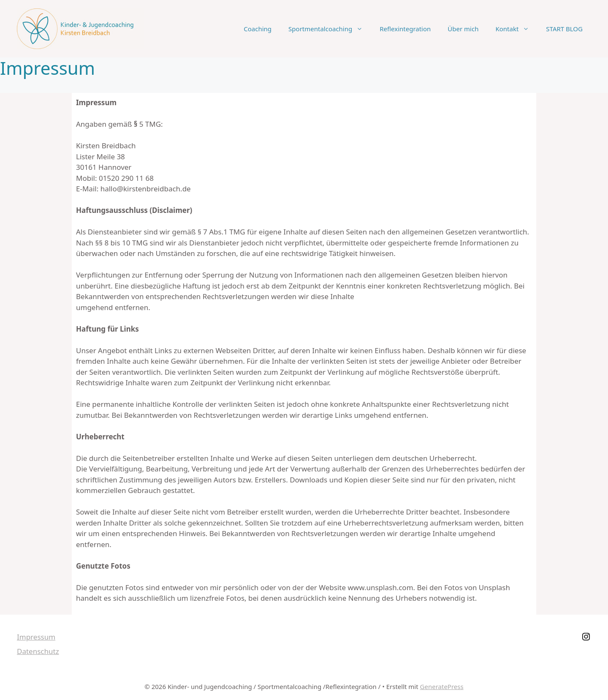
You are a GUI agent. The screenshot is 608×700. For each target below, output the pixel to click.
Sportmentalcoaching (330, 29)
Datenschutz (38, 651)
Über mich (463, 29)
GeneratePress (442, 686)
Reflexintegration (405, 29)
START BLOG (564, 29)
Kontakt (516, 29)
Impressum (36, 637)
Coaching (258, 29)
